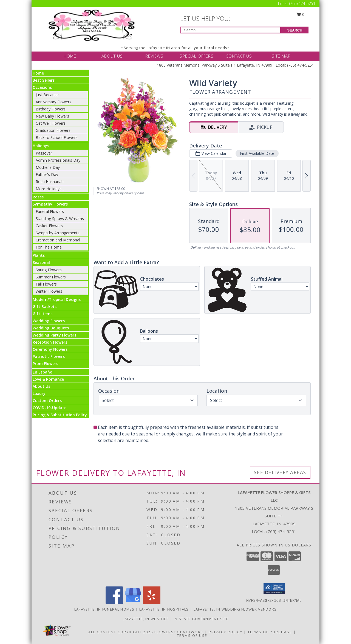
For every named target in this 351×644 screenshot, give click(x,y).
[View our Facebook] (114, 602)
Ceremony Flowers (50, 349)
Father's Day (47, 174)
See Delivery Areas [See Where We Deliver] (280, 472)
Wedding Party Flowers (54, 335)
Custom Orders (47, 401)
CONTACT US (239, 56)
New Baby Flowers (52, 116)
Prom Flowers (45, 364)
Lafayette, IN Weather (146, 619)
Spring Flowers (49, 270)
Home (38, 73)
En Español (43, 372)
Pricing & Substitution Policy (60, 415)
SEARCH (295, 30)
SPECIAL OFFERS (197, 56)
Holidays (41, 146)
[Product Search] (231, 30)
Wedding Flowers (49, 321)
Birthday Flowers (51, 109)
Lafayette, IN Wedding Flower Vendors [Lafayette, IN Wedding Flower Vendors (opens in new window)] (235, 609)
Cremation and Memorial (58, 240)
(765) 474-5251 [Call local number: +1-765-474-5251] (281, 531)
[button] (274, 589)
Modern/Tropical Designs (57, 299)
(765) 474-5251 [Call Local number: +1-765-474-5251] (302, 3)
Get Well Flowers (51, 123)
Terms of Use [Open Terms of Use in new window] (192, 636)
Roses (38, 197)
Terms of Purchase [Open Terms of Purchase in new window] (270, 632)
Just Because (47, 95)
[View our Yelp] (152, 602)
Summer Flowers (51, 277)
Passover (44, 153)
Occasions (42, 87)
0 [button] (301, 14)
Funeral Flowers (50, 211)
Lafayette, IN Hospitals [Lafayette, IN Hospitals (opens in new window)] (164, 609)
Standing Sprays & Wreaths (60, 219)
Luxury (39, 393)
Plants (39, 255)
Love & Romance (48, 379)
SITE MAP (281, 56)
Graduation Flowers (53, 130)
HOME (70, 56)
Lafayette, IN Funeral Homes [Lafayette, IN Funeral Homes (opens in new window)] (104, 609)
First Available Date (257, 153)
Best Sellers (44, 80)
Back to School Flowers (57, 137)
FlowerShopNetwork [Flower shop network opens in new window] (179, 632)
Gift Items (43, 314)
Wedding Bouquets (51, 328)
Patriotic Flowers (49, 356)
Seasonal (41, 262)
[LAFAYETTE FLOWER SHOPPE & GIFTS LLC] (93, 25)
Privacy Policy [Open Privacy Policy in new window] (226, 632)
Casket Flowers (49, 226)
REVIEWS (154, 56)
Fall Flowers (46, 284)
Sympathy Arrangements (58, 233)
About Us (41, 386)
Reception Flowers (50, 342)
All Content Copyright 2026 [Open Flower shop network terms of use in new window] (121, 632)
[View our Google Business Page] (133, 602)
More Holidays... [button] (50, 189)
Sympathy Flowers (50, 204)
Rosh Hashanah (50, 182)
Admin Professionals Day (58, 160)
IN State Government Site (201, 619)
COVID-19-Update (49, 408)
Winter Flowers (49, 291)
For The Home (49, 247)
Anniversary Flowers (53, 102)
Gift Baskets (45, 307)
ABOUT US (112, 56)
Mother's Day (48, 167)
